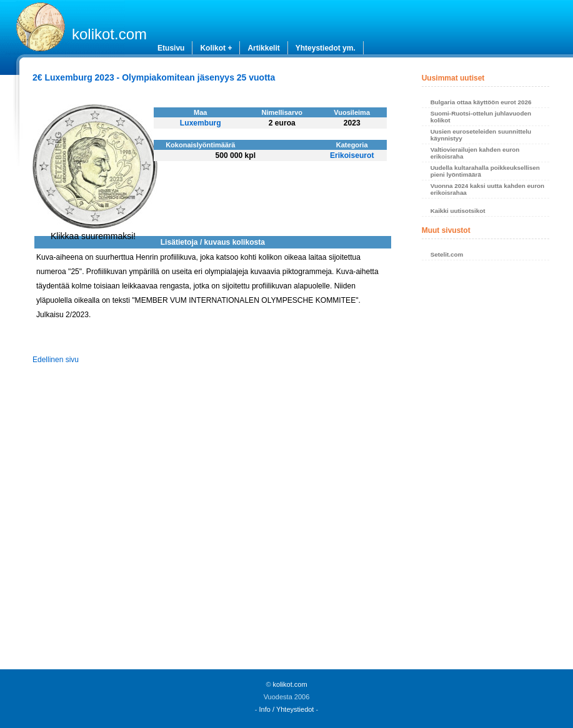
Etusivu (171, 48)
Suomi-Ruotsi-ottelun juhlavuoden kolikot (481, 117)
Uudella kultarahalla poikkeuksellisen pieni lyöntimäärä (485, 171)
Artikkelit (263, 48)
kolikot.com (109, 34)
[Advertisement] (486, 468)
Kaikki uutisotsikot (458, 211)
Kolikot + (216, 48)
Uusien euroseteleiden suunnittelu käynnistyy (481, 135)
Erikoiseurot (352, 155)
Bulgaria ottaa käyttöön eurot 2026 (481, 102)
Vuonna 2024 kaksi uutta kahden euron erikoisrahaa (487, 189)
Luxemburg (201, 123)
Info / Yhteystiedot (287, 709)
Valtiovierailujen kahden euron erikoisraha (475, 153)
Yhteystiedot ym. (326, 48)
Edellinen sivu (56, 360)
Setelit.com (447, 254)
